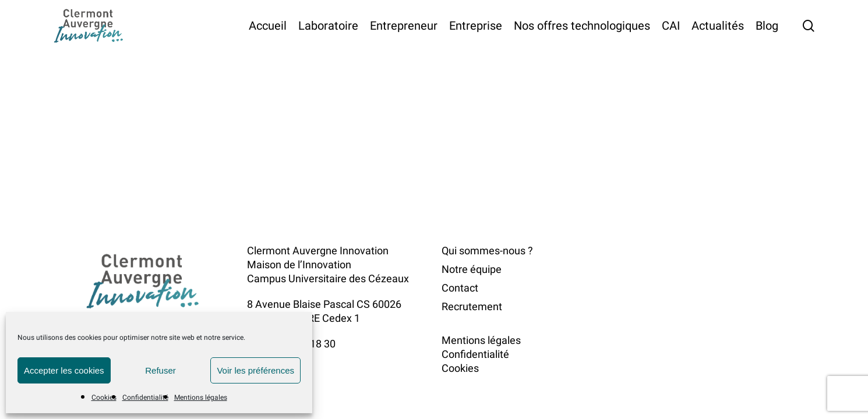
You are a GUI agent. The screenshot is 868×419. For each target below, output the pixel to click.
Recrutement (472, 306)
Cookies (104, 397)
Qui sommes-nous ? (487, 251)
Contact (460, 288)
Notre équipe (472, 269)
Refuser (160, 370)
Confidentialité (145, 397)
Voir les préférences (255, 370)
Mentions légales (201, 397)
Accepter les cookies (64, 370)
